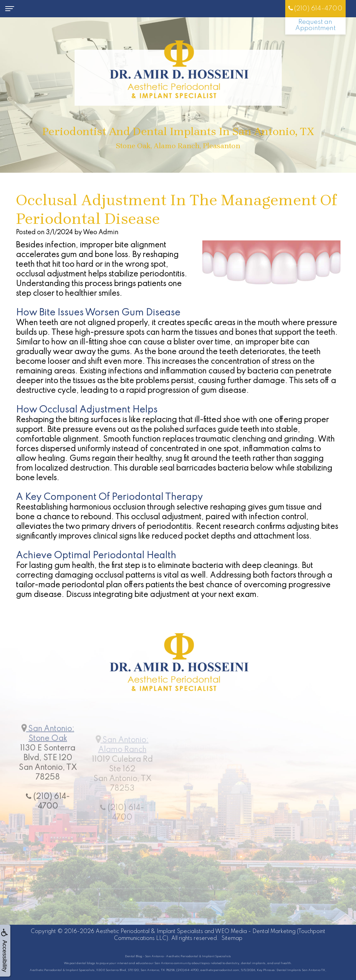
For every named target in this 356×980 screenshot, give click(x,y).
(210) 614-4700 (315, 8)
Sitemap (232, 939)
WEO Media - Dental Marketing (255, 932)
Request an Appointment (315, 25)
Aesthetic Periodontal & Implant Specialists (149, 932)
